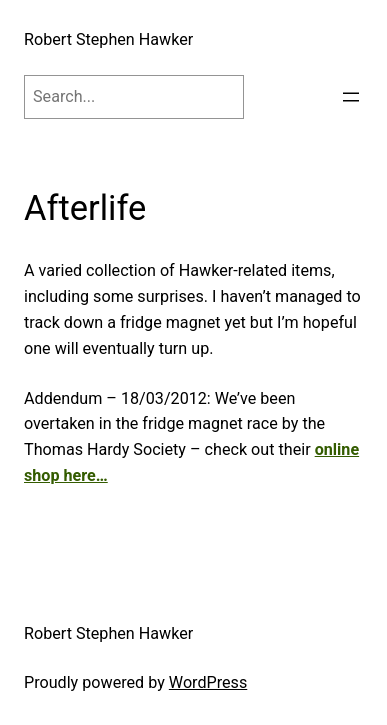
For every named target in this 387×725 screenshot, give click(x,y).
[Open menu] (351, 97)
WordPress (208, 682)
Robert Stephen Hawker (108, 39)
